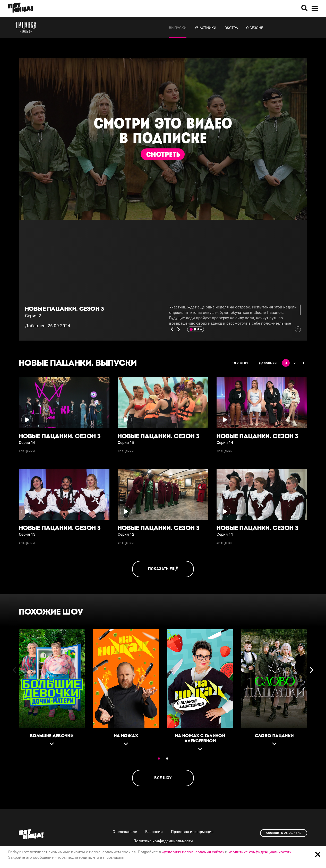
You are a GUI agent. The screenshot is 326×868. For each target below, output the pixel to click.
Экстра (231, 28)
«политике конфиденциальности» (260, 852)
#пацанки (27, 451)
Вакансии (154, 832)
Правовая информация (192, 832)
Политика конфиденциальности (163, 841)
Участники (205, 28)
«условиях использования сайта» (193, 852)
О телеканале (125, 832)
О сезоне (255, 28)
